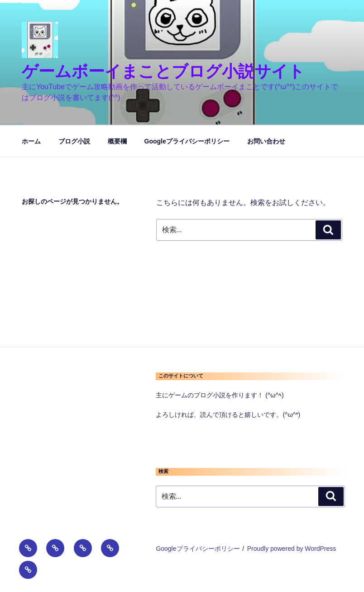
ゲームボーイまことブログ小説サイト (163, 71)
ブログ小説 (74, 141)
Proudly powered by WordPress (292, 549)
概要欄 (117, 141)
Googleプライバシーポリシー (187, 141)
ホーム (31, 141)
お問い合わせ (266, 141)
